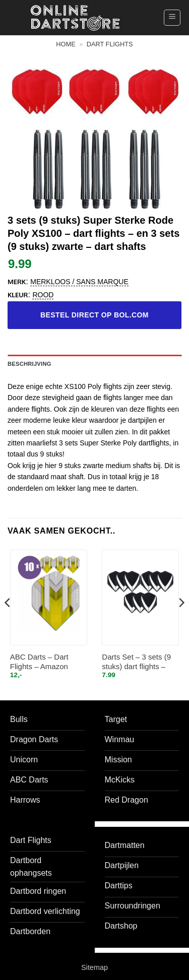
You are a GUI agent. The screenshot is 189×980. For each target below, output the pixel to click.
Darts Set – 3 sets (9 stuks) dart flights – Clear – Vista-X (136, 662)
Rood (43, 295)
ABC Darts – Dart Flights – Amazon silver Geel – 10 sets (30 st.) (44, 662)
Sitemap (94, 967)
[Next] (181, 623)
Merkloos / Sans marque (79, 282)
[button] (172, 18)
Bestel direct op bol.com (94, 315)
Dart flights (110, 44)
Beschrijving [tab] (29, 364)
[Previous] (8, 623)
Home (66, 44)
